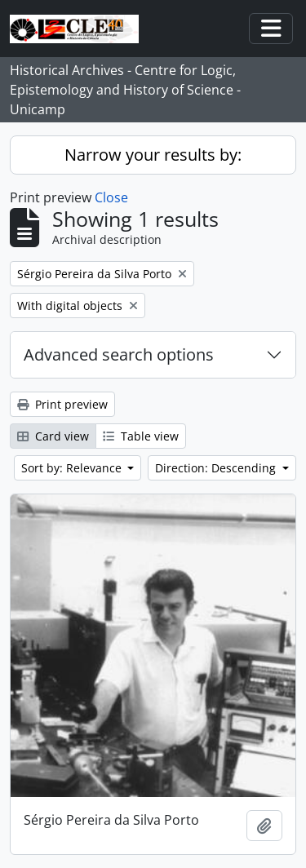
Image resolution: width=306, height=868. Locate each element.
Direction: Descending (217, 468)
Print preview (62, 404)
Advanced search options (119, 354)
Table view (141, 436)
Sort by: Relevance (73, 468)
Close (111, 197)
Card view (53, 436)
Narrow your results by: (153, 155)
